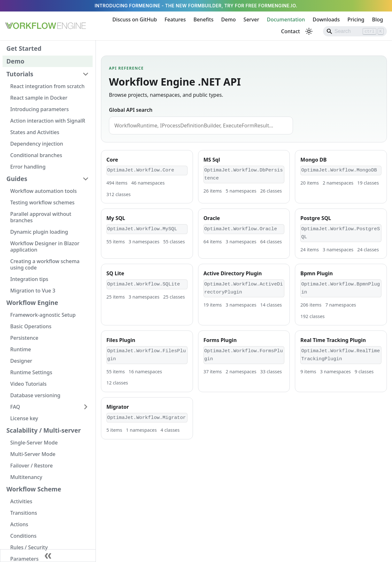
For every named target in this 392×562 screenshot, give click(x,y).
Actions (19, 524)
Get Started (24, 48)
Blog (378, 19)
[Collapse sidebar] (48, 556)
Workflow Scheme (34, 489)
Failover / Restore (31, 466)
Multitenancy (26, 477)
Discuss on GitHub (135, 19)
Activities (21, 501)
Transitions (24, 513)
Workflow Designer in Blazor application (45, 247)
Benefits (203, 19)
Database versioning (35, 395)
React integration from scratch (47, 86)
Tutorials (20, 74)
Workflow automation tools (43, 191)
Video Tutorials (28, 384)
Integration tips (29, 279)
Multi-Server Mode (33, 454)
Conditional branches (36, 155)
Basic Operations (31, 326)
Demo (228, 19)
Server (251, 19)
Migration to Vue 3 (33, 291)
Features (175, 19)
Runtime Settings (31, 372)
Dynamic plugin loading (39, 232)
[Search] (355, 31)
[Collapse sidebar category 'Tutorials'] (86, 74)
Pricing (356, 19)
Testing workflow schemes (42, 202)
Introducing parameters (39, 109)
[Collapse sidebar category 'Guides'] (86, 179)
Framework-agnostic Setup (43, 315)
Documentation (286, 19)
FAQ (15, 407)
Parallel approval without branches (41, 217)
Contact (291, 31)
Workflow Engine (32, 303)
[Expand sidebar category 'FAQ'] (86, 407)
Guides (17, 179)
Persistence (24, 338)
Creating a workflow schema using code (45, 264)
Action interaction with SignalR (48, 121)
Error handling (28, 167)
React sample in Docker (39, 98)
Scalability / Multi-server (44, 430)
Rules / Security (29, 547)
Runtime (21, 349)
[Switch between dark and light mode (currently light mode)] (309, 31)
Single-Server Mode (34, 443)
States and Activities (35, 132)
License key (24, 418)
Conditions (23, 536)
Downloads (326, 19)
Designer (21, 361)
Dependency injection (37, 144)
